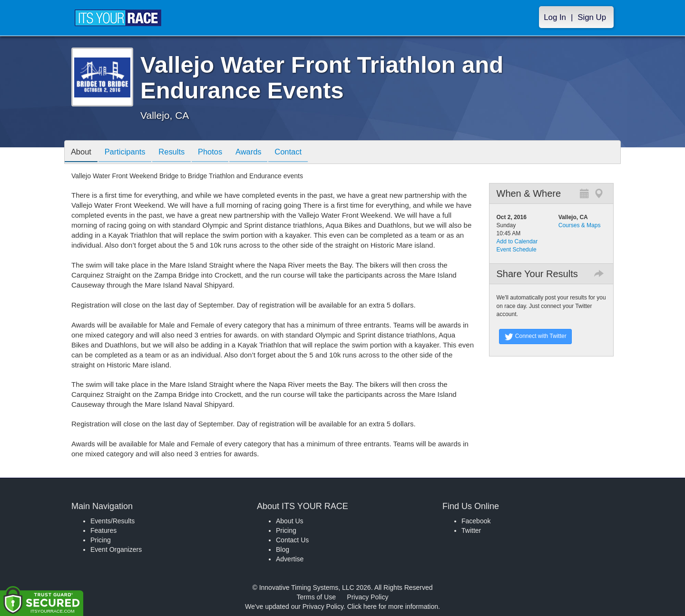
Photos (219, 153)
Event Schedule (517, 250)
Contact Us (292, 540)
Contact (302, 153)
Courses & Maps (580, 225)
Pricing (101, 540)
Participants (129, 153)
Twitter (471, 530)
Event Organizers (116, 549)
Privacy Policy (367, 597)
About (82, 153)
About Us (290, 521)
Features (103, 530)
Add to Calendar (517, 241)
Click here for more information (393, 606)
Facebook (476, 521)
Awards (260, 153)
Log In (555, 17)
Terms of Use (316, 597)
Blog (283, 549)
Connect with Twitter (535, 337)
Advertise (290, 559)
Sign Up (592, 17)
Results (178, 153)
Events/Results (113, 521)
